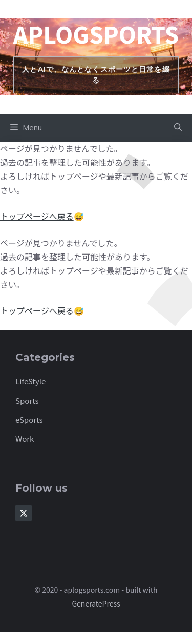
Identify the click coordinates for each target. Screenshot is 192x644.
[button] (178, 128)
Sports (27, 401)
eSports (29, 419)
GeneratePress (96, 603)
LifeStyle (30, 381)
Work (25, 438)
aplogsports (96, 34)
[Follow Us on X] (24, 513)
